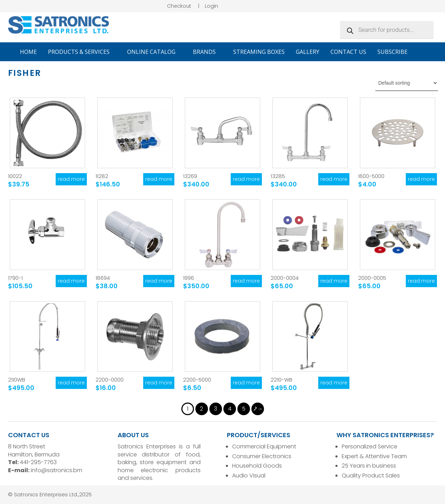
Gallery (308, 52)
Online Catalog (154, 52)
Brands (207, 52)
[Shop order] (407, 83)
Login (211, 6)
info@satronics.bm (57, 470)
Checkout (179, 6)
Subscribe (392, 52)
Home (28, 52)
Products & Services (82, 52)
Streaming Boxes (259, 52)
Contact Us (348, 52)
